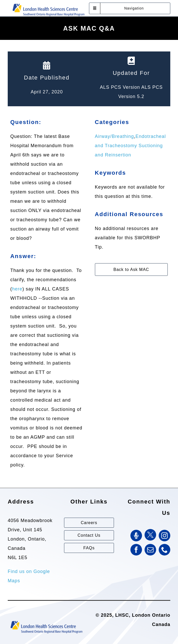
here (17, 289)
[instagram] (164, 536)
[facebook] (136, 550)
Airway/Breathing (114, 136)
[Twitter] (150, 535)
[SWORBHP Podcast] (136, 536)
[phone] (164, 550)
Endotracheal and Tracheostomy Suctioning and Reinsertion (130, 146)
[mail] (150, 550)
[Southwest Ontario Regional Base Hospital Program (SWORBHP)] (48, 3)
